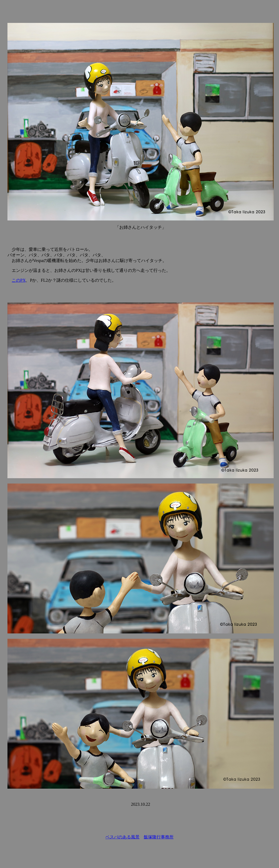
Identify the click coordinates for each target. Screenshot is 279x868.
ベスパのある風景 (122, 837)
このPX (19, 280)
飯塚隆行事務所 (159, 837)
